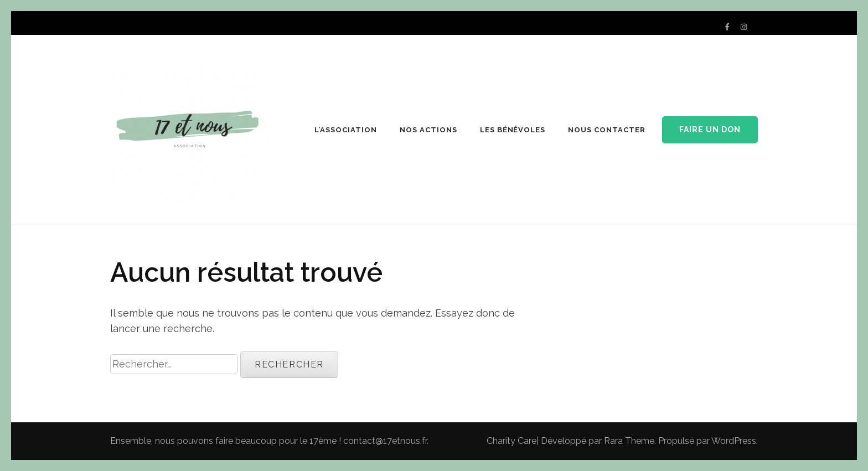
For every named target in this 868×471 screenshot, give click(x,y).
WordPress (734, 441)
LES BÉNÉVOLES (513, 130)
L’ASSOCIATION (346, 130)
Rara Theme (629, 441)
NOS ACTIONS (428, 130)
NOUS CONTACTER (607, 130)
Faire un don (710, 130)
